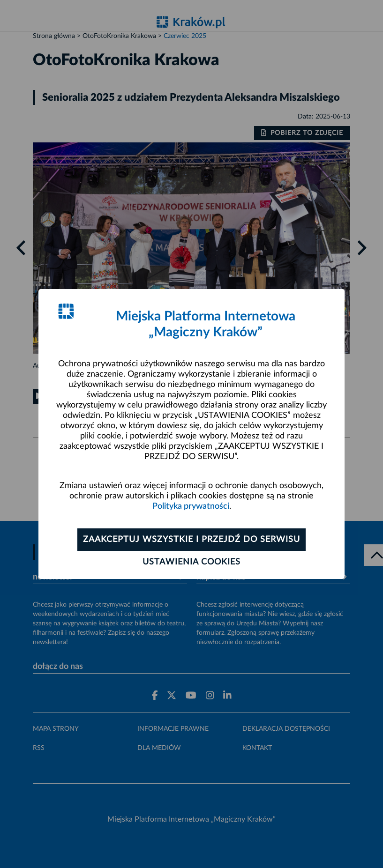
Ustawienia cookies (191, 562)
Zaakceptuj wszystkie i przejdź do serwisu (191, 540)
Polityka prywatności (191, 506)
